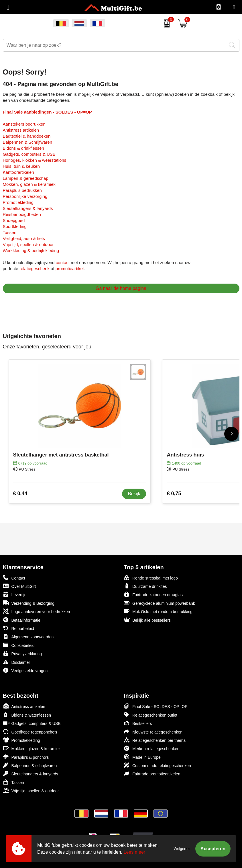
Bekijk (134, 494)
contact (63, 263)
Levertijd (15, 594)
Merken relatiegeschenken (152, 748)
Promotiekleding (18, 202)
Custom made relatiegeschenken (157, 765)
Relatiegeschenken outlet (150, 715)
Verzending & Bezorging (29, 603)
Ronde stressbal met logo (151, 578)
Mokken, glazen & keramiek (29, 184)
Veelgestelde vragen (25, 670)
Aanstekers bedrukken (24, 124)
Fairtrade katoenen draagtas (153, 594)
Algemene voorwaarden (28, 636)
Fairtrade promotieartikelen (152, 774)
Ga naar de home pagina (121, 288)
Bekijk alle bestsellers (147, 620)
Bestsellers (138, 723)
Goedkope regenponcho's (30, 732)
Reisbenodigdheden (22, 214)
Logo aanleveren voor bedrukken (37, 611)
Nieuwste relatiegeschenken (153, 732)
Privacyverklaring (22, 653)
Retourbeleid (18, 628)
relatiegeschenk (35, 269)
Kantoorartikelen (18, 172)
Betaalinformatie (22, 620)
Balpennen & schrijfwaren (30, 765)
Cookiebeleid (19, 645)
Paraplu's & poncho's (26, 757)
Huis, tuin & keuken (21, 166)
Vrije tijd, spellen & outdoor (28, 244)
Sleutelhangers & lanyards (28, 208)
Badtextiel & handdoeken (27, 136)
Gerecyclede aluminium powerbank (159, 603)
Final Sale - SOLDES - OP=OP (156, 706)
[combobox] (115, 45)
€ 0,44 (20, 494)
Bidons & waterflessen (27, 715)
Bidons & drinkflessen (23, 148)
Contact (14, 578)
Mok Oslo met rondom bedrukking (158, 611)
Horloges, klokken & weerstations (35, 160)
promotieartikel (70, 269)
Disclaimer (16, 662)
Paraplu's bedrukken (22, 190)
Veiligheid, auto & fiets (24, 238)
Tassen (10, 232)
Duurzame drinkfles (145, 586)
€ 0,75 (174, 494)
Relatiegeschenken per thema (155, 740)
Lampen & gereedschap (26, 178)
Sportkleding (15, 226)
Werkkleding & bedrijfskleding (31, 250)
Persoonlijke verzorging (25, 196)
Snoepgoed (14, 220)
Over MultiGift (19, 586)
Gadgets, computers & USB (29, 154)
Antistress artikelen (21, 130)
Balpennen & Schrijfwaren (28, 142)
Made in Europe (142, 757)
